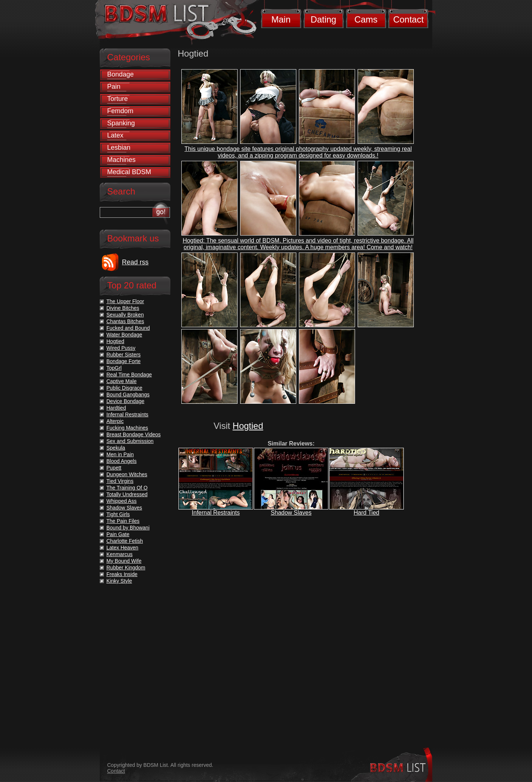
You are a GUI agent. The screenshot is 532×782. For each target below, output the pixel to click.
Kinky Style (119, 581)
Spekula (116, 448)
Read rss (135, 262)
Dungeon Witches (127, 474)
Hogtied (248, 426)
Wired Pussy (121, 348)
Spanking (121, 123)
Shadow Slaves (291, 513)
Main (281, 19)
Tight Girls (118, 514)
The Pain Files (123, 521)
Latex (115, 135)
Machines (121, 160)
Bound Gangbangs (128, 395)
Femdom (120, 111)
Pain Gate (118, 534)
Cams (366, 19)
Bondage (120, 74)
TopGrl (114, 368)
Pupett (114, 468)
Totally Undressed (127, 494)
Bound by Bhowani (128, 528)
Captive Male (122, 381)
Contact (408, 19)
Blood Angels (122, 461)
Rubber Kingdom (126, 568)
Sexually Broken (125, 315)
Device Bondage (125, 401)
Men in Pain (120, 454)
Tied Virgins (120, 481)
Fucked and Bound (128, 328)
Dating (323, 19)
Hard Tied (366, 513)
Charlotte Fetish (125, 541)
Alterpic (115, 421)
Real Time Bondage (129, 375)
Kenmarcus (120, 554)
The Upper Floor (125, 301)
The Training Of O (127, 488)
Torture (117, 99)
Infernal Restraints (216, 513)
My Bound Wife (124, 561)
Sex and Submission (130, 441)
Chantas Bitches (125, 321)
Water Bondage (124, 335)
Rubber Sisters (124, 355)
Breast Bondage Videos (134, 434)
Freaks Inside (122, 574)
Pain (114, 87)
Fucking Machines (127, 428)
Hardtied (116, 408)
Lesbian (119, 148)
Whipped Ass (122, 501)
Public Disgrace (124, 388)
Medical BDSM (129, 172)
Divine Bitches (123, 308)
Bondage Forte (124, 361)
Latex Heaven (122, 548)
